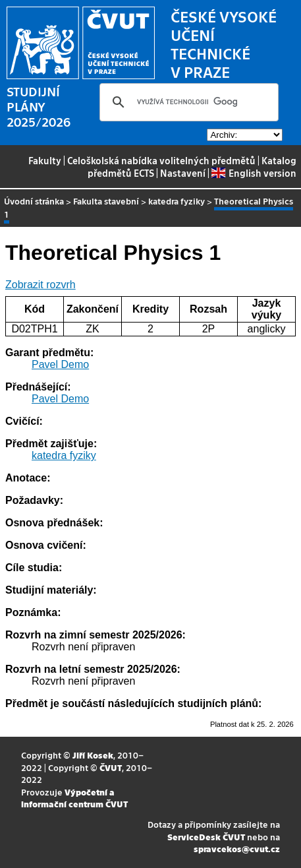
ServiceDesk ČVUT (206, 837)
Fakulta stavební (106, 201)
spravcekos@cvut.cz (237, 849)
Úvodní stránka (34, 201)
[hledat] (187, 102)
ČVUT (111, 767)
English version (254, 173)
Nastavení (183, 173)
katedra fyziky (177, 201)
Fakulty (45, 160)
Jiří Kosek (93, 755)
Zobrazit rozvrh (41, 285)
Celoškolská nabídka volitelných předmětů (161, 160)
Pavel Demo (60, 364)
